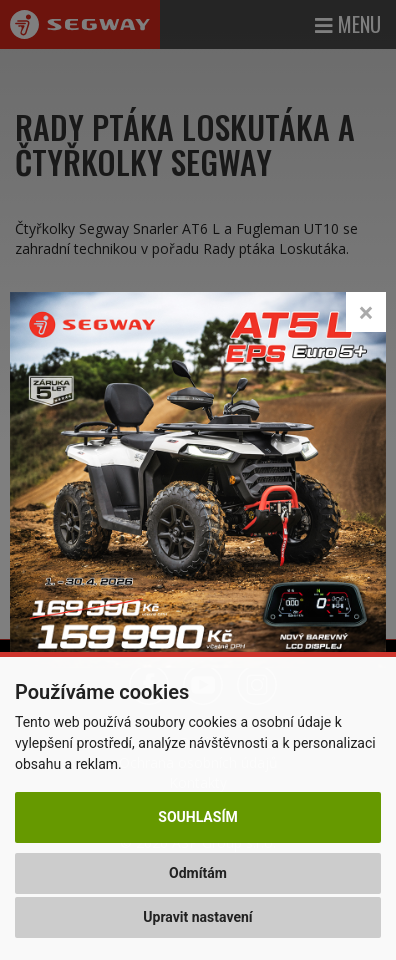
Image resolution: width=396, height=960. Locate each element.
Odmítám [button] (198, 873)
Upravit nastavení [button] (197, 917)
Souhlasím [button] (197, 817)
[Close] (366, 312)
